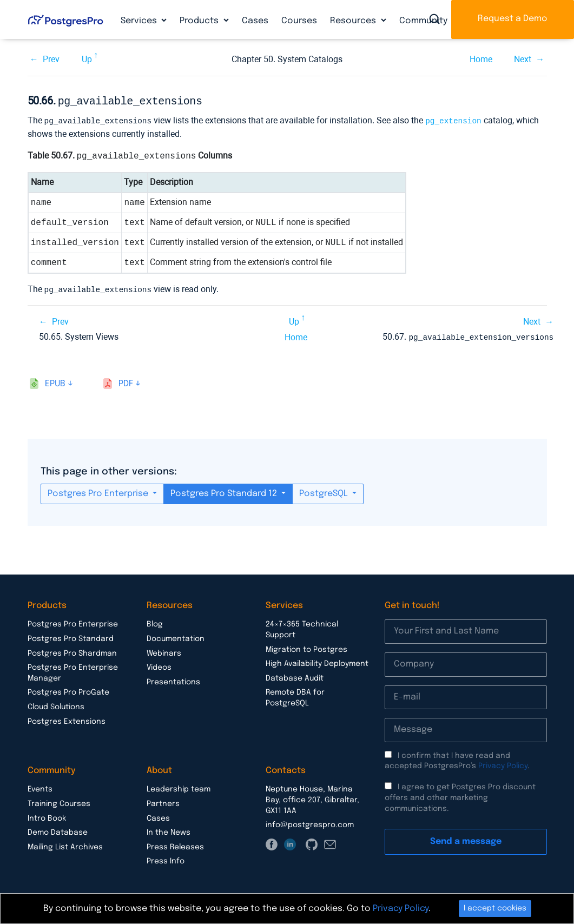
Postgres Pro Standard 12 (225, 491)
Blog (155, 622)
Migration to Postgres (306, 647)
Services (140, 21)
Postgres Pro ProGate (68, 690)
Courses (299, 21)
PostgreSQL (325, 491)
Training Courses (59, 801)
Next (523, 59)
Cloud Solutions (56, 704)
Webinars (164, 651)
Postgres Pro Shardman (72, 651)
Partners (163, 801)
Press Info (166, 859)
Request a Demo (513, 19)
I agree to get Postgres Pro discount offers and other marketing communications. (460, 795)
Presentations (173, 679)
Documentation (176, 636)
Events (40, 787)
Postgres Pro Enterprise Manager (73, 670)
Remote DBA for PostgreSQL (295, 695)
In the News (169, 830)
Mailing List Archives (65, 844)
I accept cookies (495, 908)
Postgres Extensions (67, 719)
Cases (255, 21)
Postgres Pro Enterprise (99, 491)
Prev (51, 59)
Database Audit (295, 676)
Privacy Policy (503, 763)
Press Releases (175, 844)
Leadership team (179, 787)
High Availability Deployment (317, 661)
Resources (354, 21)
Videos (159, 665)
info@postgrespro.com (310, 822)
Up (87, 59)
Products (200, 21)
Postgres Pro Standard (71, 636)
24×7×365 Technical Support (302, 627)
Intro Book (47, 816)
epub (55, 381)
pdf (126, 381)
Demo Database (58, 830)
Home (481, 59)
